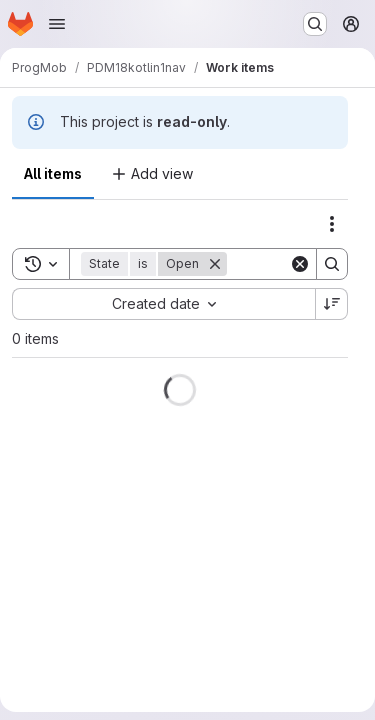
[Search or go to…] (315, 24)
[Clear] (300, 264)
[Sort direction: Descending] (332, 304)
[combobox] (163, 304)
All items (53, 173)
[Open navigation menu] (57, 24)
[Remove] (215, 264)
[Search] (332, 264)
